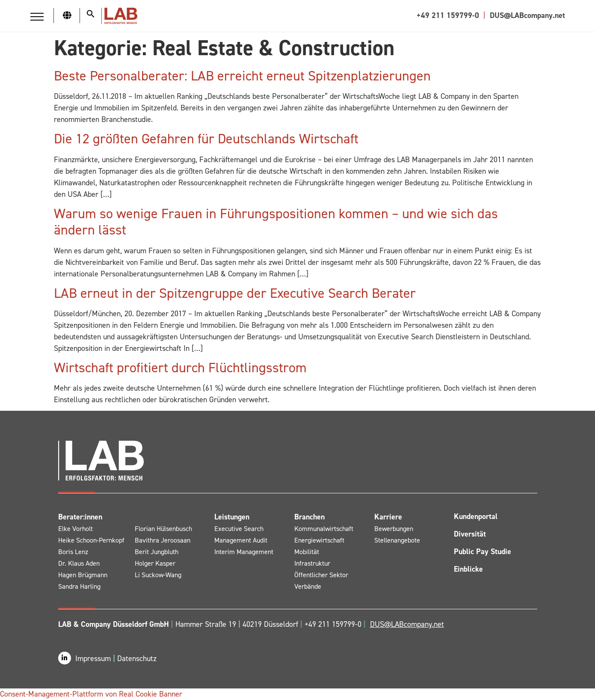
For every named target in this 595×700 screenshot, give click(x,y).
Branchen (309, 517)
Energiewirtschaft (319, 540)
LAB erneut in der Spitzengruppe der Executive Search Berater (235, 293)
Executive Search (239, 529)
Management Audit (241, 540)
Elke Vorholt (75, 529)
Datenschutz (137, 658)
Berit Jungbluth (157, 552)
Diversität (470, 534)
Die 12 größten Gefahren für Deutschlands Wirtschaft (206, 139)
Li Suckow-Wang (158, 575)
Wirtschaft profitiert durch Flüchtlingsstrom (180, 368)
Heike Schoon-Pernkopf (91, 540)
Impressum (94, 658)
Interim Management (244, 552)
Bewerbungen (394, 529)
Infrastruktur (312, 563)
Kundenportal (476, 516)
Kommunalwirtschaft (324, 529)
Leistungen (232, 517)
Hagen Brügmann (83, 575)
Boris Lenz (73, 552)
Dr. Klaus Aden (79, 563)
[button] (37, 16)
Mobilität (307, 552)
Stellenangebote (397, 540)
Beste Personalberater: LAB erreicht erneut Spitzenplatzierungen (242, 76)
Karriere (388, 517)
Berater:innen (80, 517)
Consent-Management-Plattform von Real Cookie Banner (91, 694)
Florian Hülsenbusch (163, 529)
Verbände (308, 586)
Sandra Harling (79, 586)
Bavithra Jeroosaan (163, 540)
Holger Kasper (155, 563)
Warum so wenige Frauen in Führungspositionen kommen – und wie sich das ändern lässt (276, 222)
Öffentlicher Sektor (321, 575)
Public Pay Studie (483, 552)
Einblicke (468, 569)
